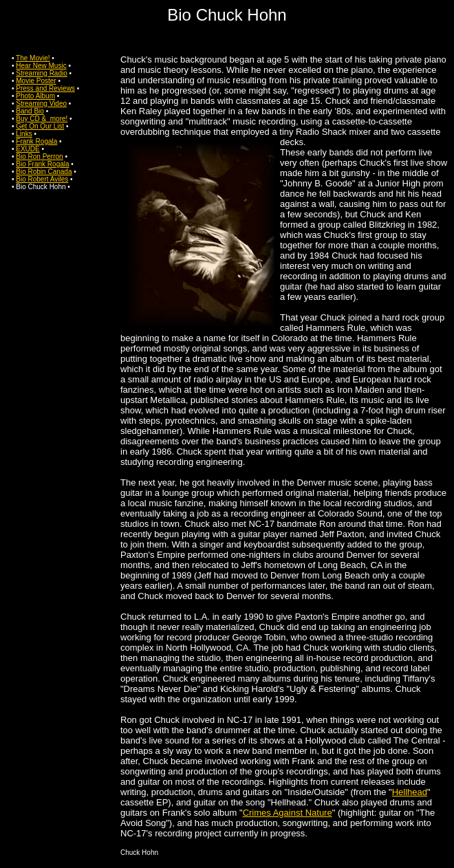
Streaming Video (41, 104)
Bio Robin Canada (44, 172)
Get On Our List (40, 126)
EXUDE (28, 149)
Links (24, 134)
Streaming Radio (41, 73)
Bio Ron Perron (39, 156)
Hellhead (410, 792)
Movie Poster (36, 81)
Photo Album (35, 96)
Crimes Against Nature (288, 813)
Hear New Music (41, 66)
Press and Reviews (45, 88)
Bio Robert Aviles (42, 179)
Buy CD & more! (42, 119)
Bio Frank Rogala (42, 164)
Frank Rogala (36, 141)
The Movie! (33, 58)
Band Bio (30, 111)
